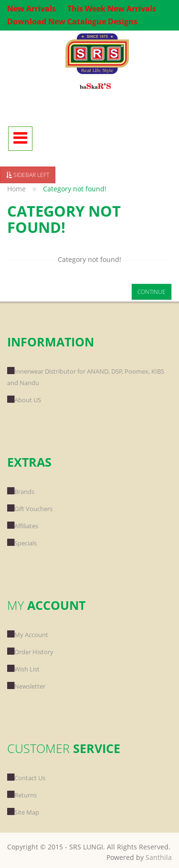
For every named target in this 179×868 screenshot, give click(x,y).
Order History (30, 652)
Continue (152, 292)
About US (24, 400)
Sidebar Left (28, 175)
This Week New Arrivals (112, 9)
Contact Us (26, 778)
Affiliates (23, 526)
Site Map (23, 812)
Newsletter (26, 686)
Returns (22, 795)
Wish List (23, 669)
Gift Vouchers (30, 509)
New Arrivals (32, 9)
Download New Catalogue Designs (72, 21)
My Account (28, 635)
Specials (22, 543)
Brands (21, 492)
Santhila (159, 857)
